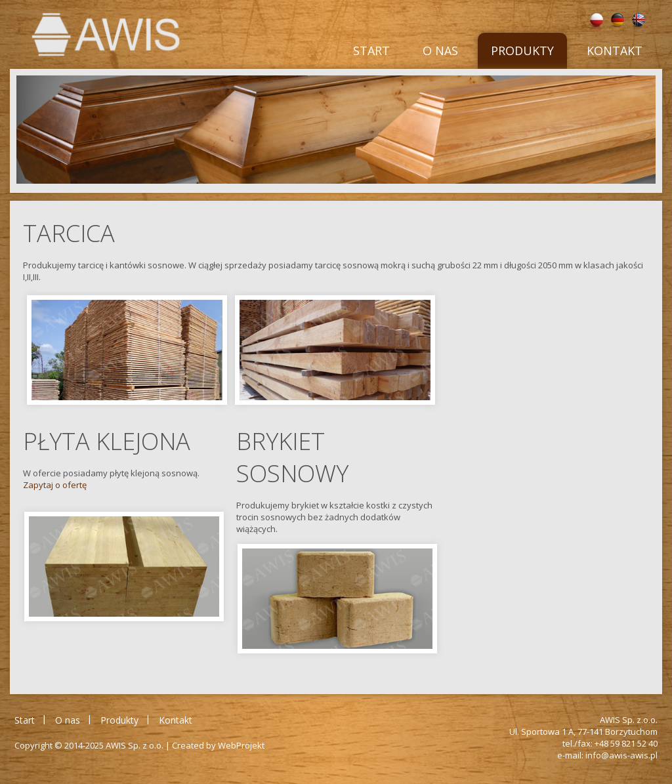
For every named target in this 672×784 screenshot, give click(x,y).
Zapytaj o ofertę (55, 485)
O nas (440, 51)
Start (371, 51)
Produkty (522, 51)
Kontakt (615, 51)
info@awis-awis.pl (621, 755)
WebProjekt (241, 745)
